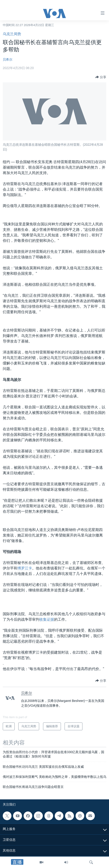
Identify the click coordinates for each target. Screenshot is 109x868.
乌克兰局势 (12, 34)
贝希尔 (8, 59)
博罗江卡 (25, 568)
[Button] (101, 77)
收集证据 (47, 619)
